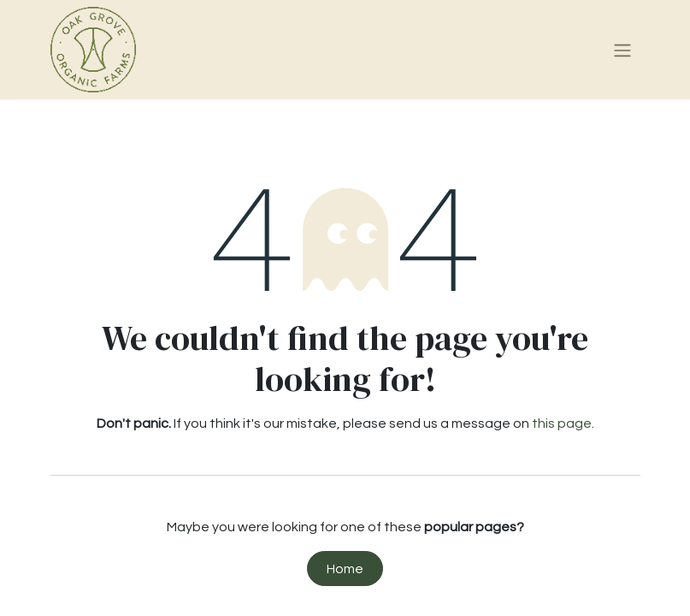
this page (562, 423)
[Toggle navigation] (622, 50)
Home (345, 569)
